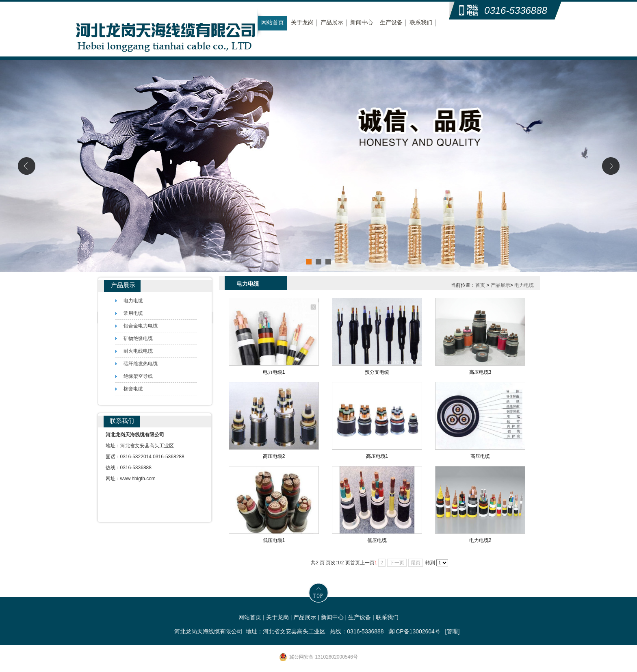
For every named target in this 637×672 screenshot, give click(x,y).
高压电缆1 (377, 456)
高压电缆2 (274, 456)
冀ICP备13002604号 (414, 631)
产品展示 (332, 23)
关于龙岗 (302, 23)
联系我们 (421, 23)
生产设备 (391, 23)
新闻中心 (362, 23)
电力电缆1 (274, 372)
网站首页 (273, 23)
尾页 (416, 563)
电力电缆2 (480, 540)
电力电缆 (524, 285)
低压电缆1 (274, 540)
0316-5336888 (516, 10)
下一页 (397, 563)
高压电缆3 (480, 372)
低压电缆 (377, 540)
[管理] (453, 631)
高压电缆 (480, 456)
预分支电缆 (377, 372)
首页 (480, 285)
